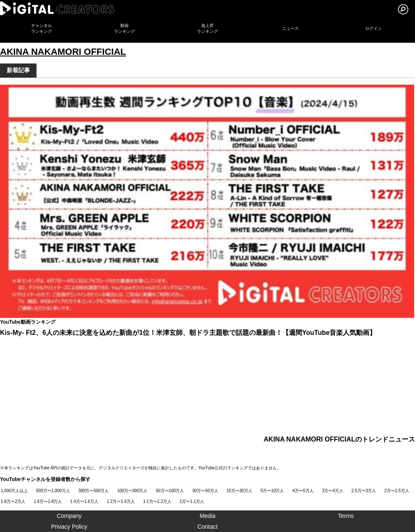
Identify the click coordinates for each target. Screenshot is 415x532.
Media (207, 516)
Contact (207, 527)
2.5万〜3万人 (364, 491)
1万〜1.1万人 (192, 501)
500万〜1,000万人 (53, 491)
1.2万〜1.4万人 (121, 501)
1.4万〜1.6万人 (84, 501)
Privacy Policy (69, 527)
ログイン (373, 28)
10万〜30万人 (239, 491)
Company (69, 516)
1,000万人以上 (14, 491)
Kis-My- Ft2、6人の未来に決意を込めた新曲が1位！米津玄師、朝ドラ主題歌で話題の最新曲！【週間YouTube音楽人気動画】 (188, 333)
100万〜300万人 (132, 491)
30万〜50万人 (205, 491)
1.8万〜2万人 (13, 501)
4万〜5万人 (303, 491)
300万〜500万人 (94, 491)
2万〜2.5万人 (397, 491)
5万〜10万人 (272, 491)
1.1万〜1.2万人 (157, 501)
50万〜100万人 (170, 491)
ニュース (290, 28)
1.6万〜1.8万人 (48, 501)
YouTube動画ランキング (28, 322)
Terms (346, 516)
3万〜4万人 (333, 491)
